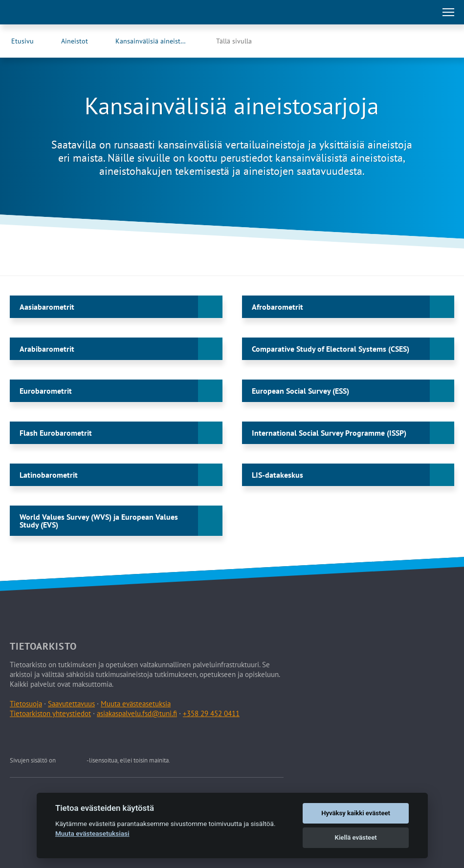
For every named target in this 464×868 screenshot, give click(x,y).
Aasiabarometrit (47, 307)
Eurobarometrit (46, 391)
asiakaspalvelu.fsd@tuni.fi (137, 713)
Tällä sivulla (234, 41)
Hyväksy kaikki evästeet (356, 813)
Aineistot (75, 41)
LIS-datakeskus (277, 475)
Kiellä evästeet (356, 837)
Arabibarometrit (47, 349)
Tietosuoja (26, 704)
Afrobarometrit (277, 307)
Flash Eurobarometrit (56, 433)
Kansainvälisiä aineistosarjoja (160, 41)
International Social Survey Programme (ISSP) (329, 433)
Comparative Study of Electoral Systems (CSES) (331, 349)
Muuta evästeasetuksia (136, 704)
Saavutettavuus (71, 704)
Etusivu (22, 41)
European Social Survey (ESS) (300, 391)
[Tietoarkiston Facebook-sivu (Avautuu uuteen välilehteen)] (423, 41)
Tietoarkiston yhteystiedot (50, 713)
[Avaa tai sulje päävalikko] (448, 12)
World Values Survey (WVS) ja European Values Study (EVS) (99, 521)
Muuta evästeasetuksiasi (92, 833)
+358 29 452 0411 (211, 713)
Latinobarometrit (49, 475)
